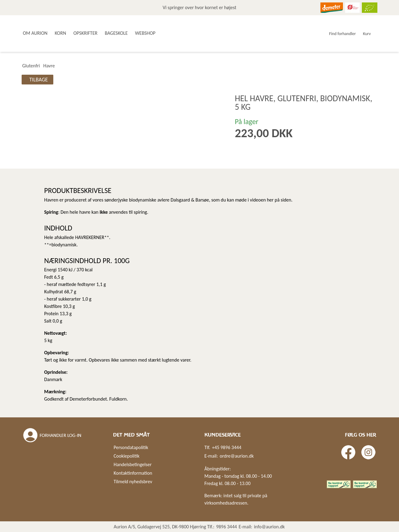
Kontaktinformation (133, 473)
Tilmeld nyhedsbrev (133, 482)
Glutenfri (31, 66)
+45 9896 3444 (227, 447)
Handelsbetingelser (133, 464)
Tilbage (39, 80)
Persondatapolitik (131, 447)
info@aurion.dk (269, 527)
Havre (49, 66)
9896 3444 (226, 527)
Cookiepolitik (127, 456)
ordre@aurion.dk (237, 456)
